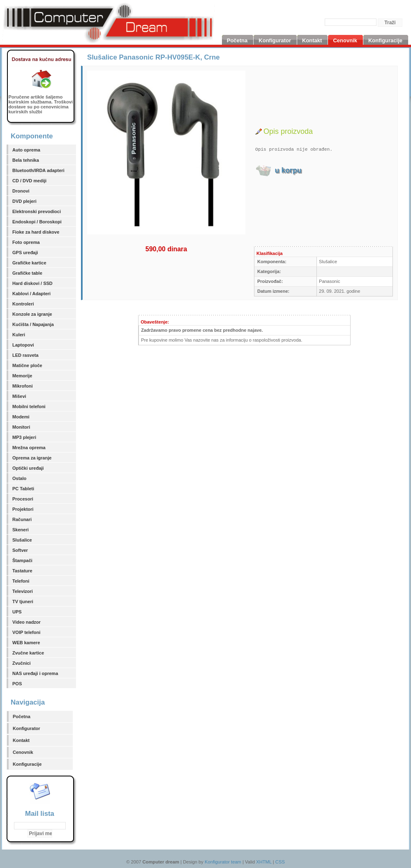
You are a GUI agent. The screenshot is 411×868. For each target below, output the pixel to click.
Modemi (21, 417)
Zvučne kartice (28, 653)
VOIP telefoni (26, 632)
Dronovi (21, 191)
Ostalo (19, 478)
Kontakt (21, 740)
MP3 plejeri (24, 437)
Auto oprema (26, 150)
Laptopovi (23, 345)
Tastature (22, 571)
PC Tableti (23, 489)
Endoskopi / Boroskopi (37, 222)
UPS (17, 612)
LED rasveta (25, 355)
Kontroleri (23, 304)
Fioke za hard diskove (36, 232)
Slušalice (22, 540)
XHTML (264, 862)
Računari (22, 519)
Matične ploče (27, 365)
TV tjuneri (23, 602)
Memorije (22, 376)
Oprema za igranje (32, 458)
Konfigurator (27, 728)
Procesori (23, 499)
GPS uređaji (25, 253)
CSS (280, 862)
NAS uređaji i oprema (35, 673)
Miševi (19, 396)
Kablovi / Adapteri (31, 294)
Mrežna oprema (29, 448)
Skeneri (21, 530)
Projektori (23, 509)
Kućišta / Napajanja (33, 324)
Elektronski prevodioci (37, 211)
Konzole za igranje (32, 314)
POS (17, 684)
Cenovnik (23, 752)
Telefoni (21, 581)
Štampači (22, 560)
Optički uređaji (28, 468)
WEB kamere (26, 643)
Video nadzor (27, 622)
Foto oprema (26, 242)
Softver (20, 550)
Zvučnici (22, 663)
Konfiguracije (27, 764)
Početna (22, 716)
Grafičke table (27, 273)
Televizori (23, 591)
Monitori (21, 427)
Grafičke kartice (29, 263)
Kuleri (19, 335)
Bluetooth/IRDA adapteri (38, 170)
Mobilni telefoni (29, 406)
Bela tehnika (26, 160)
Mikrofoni (23, 386)
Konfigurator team (223, 862)
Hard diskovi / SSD (32, 283)
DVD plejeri (24, 201)
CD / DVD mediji (29, 181)
